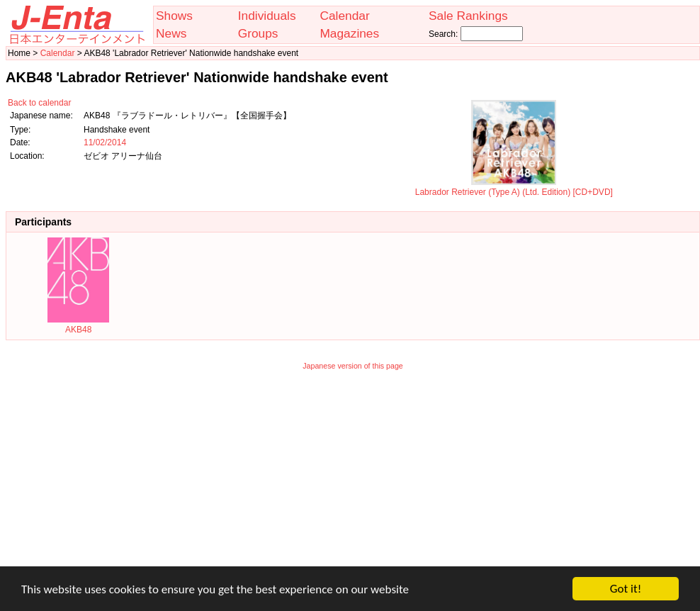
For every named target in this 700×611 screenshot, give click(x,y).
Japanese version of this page (353, 366)
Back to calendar (39, 103)
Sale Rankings (468, 16)
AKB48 (78, 325)
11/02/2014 (105, 142)
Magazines (349, 33)
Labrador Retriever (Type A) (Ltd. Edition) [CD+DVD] (514, 187)
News (171, 33)
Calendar (344, 16)
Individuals (267, 16)
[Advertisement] (353, 478)
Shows (174, 16)
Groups (258, 33)
